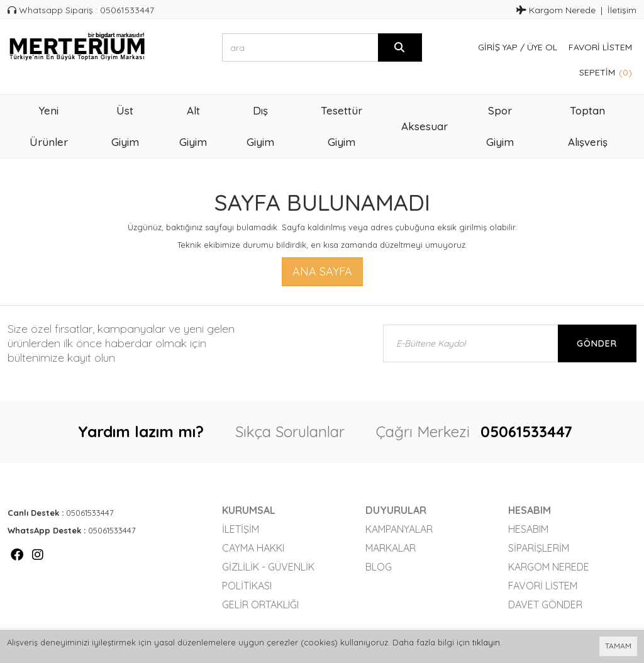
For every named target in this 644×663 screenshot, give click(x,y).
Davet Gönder (545, 604)
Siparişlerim (539, 548)
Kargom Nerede (556, 10)
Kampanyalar (399, 529)
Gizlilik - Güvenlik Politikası (268, 576)
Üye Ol (542, 47)
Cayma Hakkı (253, 548)
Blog (379, 567)
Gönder (597, 343)
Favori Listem (600, 47)
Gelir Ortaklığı (260, 604)
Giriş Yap (498, 47)
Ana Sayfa (322, 271)
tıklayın (486, 642)
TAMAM (618, 646)
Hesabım (528, 529)
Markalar (391, 548)
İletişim (622, 10)
